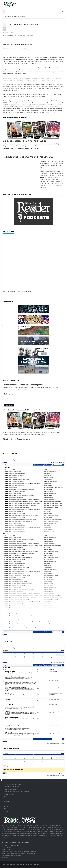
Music (6, 804)
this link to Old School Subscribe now (23, 149)
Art (5, 809)
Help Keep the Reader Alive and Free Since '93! (28, 157)
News (6, 797)
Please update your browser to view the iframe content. (33, 459)
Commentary (8, 799)
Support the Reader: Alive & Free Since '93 (16, 792)
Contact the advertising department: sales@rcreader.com (19, 851)
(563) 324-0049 (6, 847)
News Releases (8, 814)
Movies (6, 806)
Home (5, 17)
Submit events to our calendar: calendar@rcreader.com (18, 853)
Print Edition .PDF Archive (12, 787)
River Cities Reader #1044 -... (11, 291)
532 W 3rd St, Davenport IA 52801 (12, 845)
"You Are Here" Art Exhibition (23, 24)
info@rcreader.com (8, 849)
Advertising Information (11, 789)
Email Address (9, 399)
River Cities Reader (26, 291)
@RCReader (6, 857)
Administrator (9, 32)
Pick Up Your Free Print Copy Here (14, 784)
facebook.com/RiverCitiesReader (12, 855)
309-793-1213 (48, 113)
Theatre (6, 801)
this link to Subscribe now (18, 439)
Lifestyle (6, 811)
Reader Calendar (9, 794)
